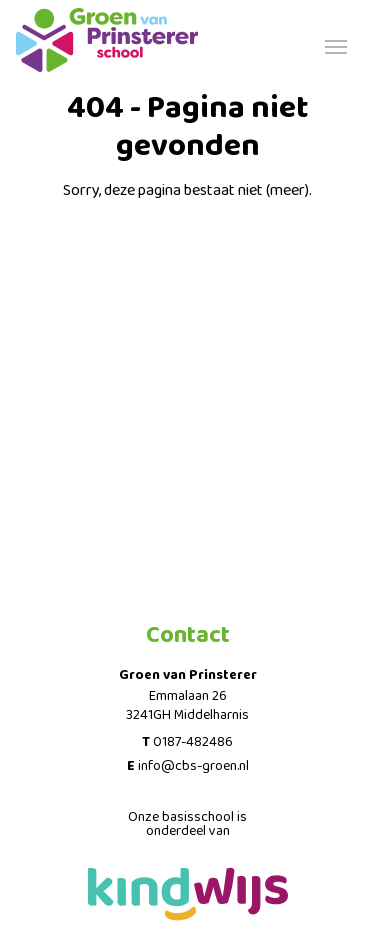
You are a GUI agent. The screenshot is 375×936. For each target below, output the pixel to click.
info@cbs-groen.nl (193, 766)
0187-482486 (193, 742)
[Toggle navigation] (336, 45)
